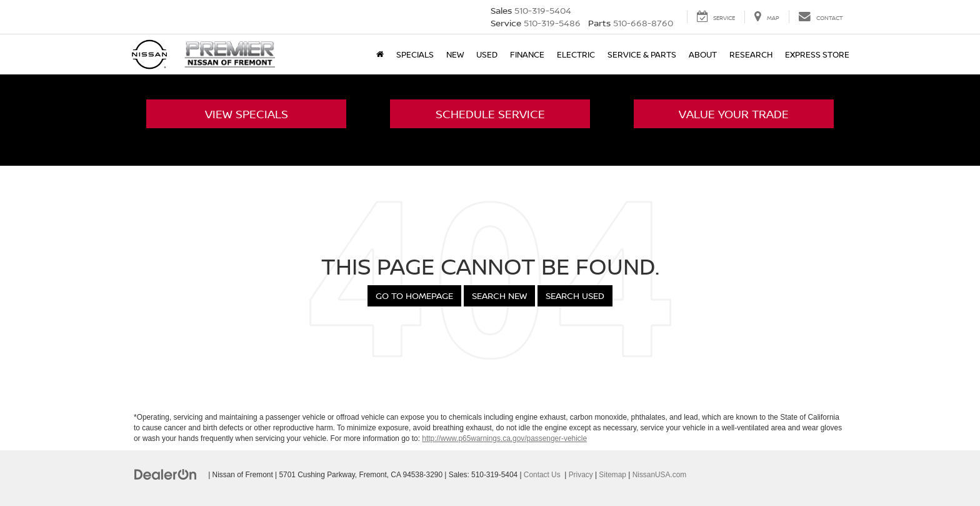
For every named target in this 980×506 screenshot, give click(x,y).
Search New (499, 296)
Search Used (575, 296)
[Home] (380, 54)
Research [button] (751, 54)
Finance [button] (527, 54)
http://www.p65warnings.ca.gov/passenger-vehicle (504, 438)
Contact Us (542, 475)
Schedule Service (490, 114)
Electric (576, 54)
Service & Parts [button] (642, 54)
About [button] (703, 54)
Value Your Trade (734, 114)
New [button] (455, 54)
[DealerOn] (166, 474)
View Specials (247, 114)
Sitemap (612, 475)
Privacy (581, 475)
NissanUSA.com (660, 475)
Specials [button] (415, 54)
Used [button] (487, 54)
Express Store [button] (817, 54)
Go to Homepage (414, 296)
